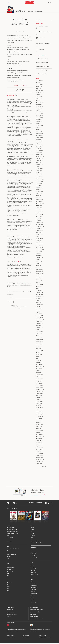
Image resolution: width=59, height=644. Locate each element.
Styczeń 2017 (39, 221)
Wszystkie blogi (34, 575)
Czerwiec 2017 (39, 212)
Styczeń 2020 (39, 151)
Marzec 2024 (39, 87)
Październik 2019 (40, 157)
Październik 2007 (40, 437)
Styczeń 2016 (39, 245)
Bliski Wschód (10, 572)
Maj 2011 (38, 353)
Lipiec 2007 (39, 443)
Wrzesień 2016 (39, 229)
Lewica (8, 553)
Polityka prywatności (35, 613)
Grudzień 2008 (39, 410)
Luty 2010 (38, 382)
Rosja (8, 574)
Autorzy (33, 598)
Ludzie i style (34, 584)
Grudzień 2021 (39, 114)
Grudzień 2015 (39, 247)
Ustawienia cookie (34, 617)
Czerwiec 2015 (39, 258)
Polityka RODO (33, 615)
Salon (8, 536)
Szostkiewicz (34, 569)
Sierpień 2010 (39, 371)
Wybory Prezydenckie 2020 (13, 550)
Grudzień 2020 (39, 134)
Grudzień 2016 (39, 223)
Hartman (33, 568)
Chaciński (33, 571)
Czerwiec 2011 (39, 351)
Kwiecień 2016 (39, 239)
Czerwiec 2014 (39, 282)
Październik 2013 (40, 297)
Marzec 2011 (39, 357)
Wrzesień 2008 (39, 416)
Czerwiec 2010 (39, 375)
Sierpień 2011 (39, 348)
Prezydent (9, 557)
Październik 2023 (40, 93)
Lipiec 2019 (39, 163)
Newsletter (31, 503)
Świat (8, 564)
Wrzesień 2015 (39, 252)
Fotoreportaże (34, 594)
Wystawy (33, 536)
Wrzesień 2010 (39, 369)
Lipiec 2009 (39, 396)
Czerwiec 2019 (39, 165)
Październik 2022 (40, 103)
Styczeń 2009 (39, 408)
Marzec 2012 (39, 334)
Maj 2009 (38, 400)
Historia (33, 582)
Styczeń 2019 (39, 175)
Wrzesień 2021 (39, 118)
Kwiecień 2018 (39, 192)
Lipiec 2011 (39, 349)
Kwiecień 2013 (39, 309)
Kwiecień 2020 (39, 146)
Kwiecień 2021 (39, 126)
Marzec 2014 (39, 287)
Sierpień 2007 (39, 441)
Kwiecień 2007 (39, 449)
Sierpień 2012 (39, 324)
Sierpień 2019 (39, 161)
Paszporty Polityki (35, 541)
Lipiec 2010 (39, 373)
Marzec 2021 (39, 128)
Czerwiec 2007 (39, 445)
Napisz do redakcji (11, 613)
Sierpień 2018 (39, 184)
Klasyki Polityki (34, 588)
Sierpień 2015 (39, 254)
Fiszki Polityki (33, 629)
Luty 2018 (38, 196)
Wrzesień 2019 (39, 159)
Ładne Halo (14, 638)
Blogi (32, 563)
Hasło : (12, 299)
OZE (8, 589)
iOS (7, 629)
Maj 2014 (38, 283)
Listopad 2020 (39, 136)
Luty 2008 (38, 429)
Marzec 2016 (39, 241)
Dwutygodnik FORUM (10, 636)
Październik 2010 (40, 367)
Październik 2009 (40, 390)
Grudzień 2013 (39, 293)
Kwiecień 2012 (39, 332)
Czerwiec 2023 (39, 95)
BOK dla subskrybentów (12, 615)
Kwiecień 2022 (39, 107)
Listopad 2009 (39, 388)
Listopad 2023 (39, 91)
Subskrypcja (39, 503)
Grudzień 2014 (39, 270)
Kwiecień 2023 (39, 97)
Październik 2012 (40, 320)
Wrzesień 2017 (39, 206)
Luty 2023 (38, 101)
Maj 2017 (38, 214)
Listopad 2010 (39, 365)
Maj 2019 (38, 167)
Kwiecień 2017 (39, 215)
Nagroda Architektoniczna (37, 543)
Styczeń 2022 (39, 113)
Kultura (32, 526)
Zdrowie (33, 551)
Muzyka (32, 530)
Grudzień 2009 (39, 386)
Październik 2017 (40, 204)
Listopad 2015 (39, 248)
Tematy (32, 599)
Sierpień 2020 (39, 138)
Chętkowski (33, 573)
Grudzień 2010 (39, 363)
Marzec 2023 (39, 99)
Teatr (32, 538)
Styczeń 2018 (39, 198)
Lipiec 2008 (39, 419)
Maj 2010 (38, 377)
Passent (32, 566)
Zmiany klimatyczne (35, 556)
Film (32, 532)
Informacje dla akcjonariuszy (37, 619)
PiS (7, 551)
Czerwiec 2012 (39, 328)
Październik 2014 (40, 274)
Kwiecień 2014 (39, 285)
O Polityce (9, 617)
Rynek (8, 581)
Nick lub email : (10, 295)
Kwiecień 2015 (39, 262)
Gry (32, 540)
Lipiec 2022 (39, 105)
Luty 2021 (38, 130)
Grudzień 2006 (39, 456)
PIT (8, 585)
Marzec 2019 (39, 171)
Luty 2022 (38, 111)
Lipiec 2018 (39, 186)
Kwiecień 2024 (39, 85)
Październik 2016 (40, 227)
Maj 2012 (38, 330)
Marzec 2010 (39, 381)
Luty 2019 (38, 173)
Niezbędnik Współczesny (12, 534)
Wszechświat (34, 553)
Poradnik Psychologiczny (12, 532)
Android (10, 629)
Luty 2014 (38, 289)
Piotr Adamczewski (11, 117)
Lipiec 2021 (39, 120)
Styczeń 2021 (39, 132)
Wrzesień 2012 (39, 322)
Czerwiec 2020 (39, 142)
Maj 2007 (38, 447)
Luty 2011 (38, 359)
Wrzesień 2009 (39, 392)
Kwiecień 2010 (39, 379)
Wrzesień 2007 (39, 439)
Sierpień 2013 (39, 301)
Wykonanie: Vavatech (26, 638)
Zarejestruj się (25, 307)
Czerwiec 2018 (39, 188)
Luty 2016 (38, 243)
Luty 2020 (38, 149)
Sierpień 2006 (39, 464)
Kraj (8, 547)
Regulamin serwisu (34, 608)
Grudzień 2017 (39, 200)
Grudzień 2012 (39, 316)
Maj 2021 (38, 124)
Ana (8, 180)
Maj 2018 (38, 190)
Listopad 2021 (39, 116)
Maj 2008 (38, 423)
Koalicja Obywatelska (12, 555)
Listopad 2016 (39, 225)
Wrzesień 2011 (39, 346)
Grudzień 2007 (39, 433)
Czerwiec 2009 (39, 398)
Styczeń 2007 (39, 454)
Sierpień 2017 (39, 208)
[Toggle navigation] (9, 2)
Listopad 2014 (39, 272)
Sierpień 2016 (39, 231)
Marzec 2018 (39, 194)
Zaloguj (49, 2)
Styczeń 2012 (39, 338)
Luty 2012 (38, 336)
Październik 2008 (40, 414)
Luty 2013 (38, 313)
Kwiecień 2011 (39, 355)
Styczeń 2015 (39, 268)
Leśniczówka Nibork (42, 636)
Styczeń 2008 (39, 431)
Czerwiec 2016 (39, 235)
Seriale (32, 534)
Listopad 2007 (39, 435)
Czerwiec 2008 (39, 421)
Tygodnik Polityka (11, 528)
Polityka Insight (26, 636)
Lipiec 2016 (39, 233)
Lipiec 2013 (39, 303)
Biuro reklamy (10, 610)
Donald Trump (10, 570)
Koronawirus (9, 543)
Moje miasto (33, 590)
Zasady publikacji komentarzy (37, 610)
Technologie (33, 555)
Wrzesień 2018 (39, 182)
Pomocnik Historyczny (12, 530)
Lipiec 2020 (39, 140)
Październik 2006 (40, 460)
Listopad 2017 (39, 202)
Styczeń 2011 (39, 361)
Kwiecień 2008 (39, 425)
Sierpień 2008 (39, 417)
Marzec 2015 (39, 264)
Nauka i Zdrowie (34, 548)
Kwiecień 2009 (39, 402)
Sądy (8, 559)
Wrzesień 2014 (39, 276)
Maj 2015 (38, 260)
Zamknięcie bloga (43, 59)
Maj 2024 (38, 83)
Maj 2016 (38, 237)
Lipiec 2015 (39, 256)
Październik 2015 (40, 250)
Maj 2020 (38, 144)
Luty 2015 (38, 266)
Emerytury (9, 583)
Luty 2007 (38, 452)
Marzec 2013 (39, 311)
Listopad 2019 (39, 155)
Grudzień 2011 (39, 340)
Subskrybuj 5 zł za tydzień (37, 496)
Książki (32, 528)
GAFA (8, 591)
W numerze (9, 526)
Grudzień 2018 (39, 177)
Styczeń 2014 (39, 291)
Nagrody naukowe (35, 558)
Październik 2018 (40, 181)
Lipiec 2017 (39, 210)
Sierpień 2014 (39, 278)
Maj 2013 (38, 307)
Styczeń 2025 (39, 81)
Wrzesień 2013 (39, 299)
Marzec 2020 (39, 148)
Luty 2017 (38, 219)
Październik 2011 (40, 344)
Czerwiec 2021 (39, 122)
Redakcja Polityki (10, 608)
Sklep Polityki (34, 603)
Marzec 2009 (39, 404)
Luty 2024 (38, 89)
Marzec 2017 (39, 217)
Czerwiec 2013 (39, 305)
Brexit (8, 566)
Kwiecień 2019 (39, 169)
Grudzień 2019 (39, 153)
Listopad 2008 (39, 412)
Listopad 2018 (39, 179)
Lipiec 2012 (39, 326)
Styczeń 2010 (39, 384)
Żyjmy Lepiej (10, 538)
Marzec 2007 (39, 450)
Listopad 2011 (39, 342)
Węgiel (8, 587)
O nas (32, 601)
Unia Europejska (10, 568)
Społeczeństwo (34, 586)
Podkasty (33, 592)
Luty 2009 (38, 406)
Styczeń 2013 (39, 315)
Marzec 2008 (39, 427)
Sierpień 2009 (39, 394)
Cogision (10, 638)
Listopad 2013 (39, 295)
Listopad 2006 (39, 458)
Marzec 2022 (39, 109)
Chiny (8, 576)
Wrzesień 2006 (39, 462)
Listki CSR (9, 593)
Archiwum (33, 596)
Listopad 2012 (39, 318)
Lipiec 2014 (39, 280)
